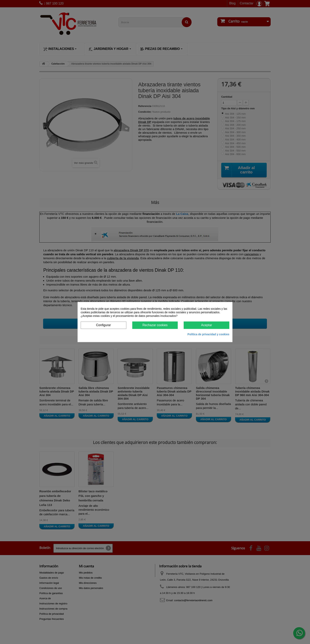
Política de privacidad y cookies (208, 334)
